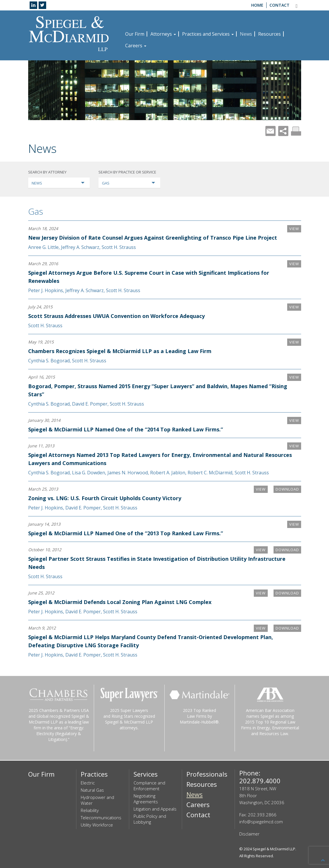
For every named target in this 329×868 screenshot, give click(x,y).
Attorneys (163, 34)
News (246, 34)
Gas (36, 211)
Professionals (207, 774)
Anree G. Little (43, 247)
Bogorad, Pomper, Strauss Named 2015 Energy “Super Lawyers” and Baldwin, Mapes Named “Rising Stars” (148, 390)
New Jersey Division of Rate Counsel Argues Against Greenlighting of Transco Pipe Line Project (153, 238)
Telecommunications (101, 818)
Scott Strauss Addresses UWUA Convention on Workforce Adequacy (116, 316)
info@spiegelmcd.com (261, 822)
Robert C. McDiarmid (210, 473)
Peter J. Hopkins (46, 290)
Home (257, 5)
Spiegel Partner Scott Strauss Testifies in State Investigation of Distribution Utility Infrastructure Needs (137, 563)
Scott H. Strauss (119, 247)
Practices (94, 774)
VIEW (294, 229)
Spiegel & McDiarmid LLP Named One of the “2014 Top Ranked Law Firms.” (126, 429)
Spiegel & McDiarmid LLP (274, 849)
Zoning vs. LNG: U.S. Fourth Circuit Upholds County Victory (105, 498)
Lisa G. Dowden (89, 473)
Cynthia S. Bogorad (49, 361)
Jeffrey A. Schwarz (80, 247)
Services (146, 774)
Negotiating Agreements (146, 799)
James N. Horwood (128, 473)
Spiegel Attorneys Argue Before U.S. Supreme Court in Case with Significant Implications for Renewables (149, 277)
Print (296, 131)
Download (286, 489)
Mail (270, 131)
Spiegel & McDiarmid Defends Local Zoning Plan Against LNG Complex (120, 602)
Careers (136, 46)
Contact (279, 5)
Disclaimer (249, 834)
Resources (269, 34)
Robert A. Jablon (168, 473)
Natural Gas (92, 790)
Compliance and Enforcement (149, 786)
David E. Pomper (90, 404)
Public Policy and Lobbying (150, 819)
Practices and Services (208, 34)
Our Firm (135, 34)
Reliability (90, 810)
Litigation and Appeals (155, 809)
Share (283, 131)
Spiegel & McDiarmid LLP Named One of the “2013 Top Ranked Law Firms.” (126, 533)
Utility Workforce (97, 825)
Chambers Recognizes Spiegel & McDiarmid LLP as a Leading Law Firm (120, 351)
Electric (88, 783)
